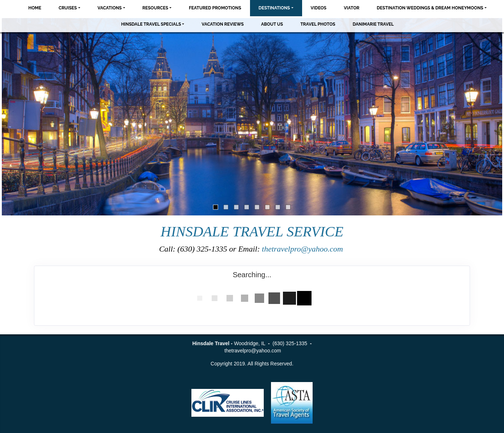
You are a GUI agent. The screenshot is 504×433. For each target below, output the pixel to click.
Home (35, 8)
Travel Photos (318, 24)
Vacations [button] (110, 8)
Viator (351, 8)
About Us (272, 24)
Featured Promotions (215, 8)
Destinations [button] (274, 8)
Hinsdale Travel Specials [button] (151, 24)
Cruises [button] (68, 8)
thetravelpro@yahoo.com (304, 249)
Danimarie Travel (373, 24)
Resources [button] (155, 8)
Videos (319, 8)
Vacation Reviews (223, 24)
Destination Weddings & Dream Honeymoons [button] (430, 8)
